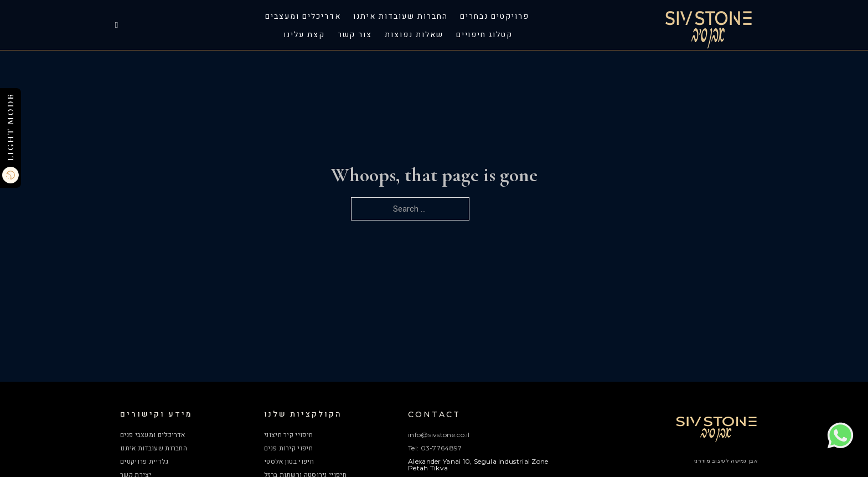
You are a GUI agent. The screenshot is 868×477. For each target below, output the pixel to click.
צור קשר (355, 35)
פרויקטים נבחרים (494, 17)
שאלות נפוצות (414, 35)
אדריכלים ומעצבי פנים (153, 435)
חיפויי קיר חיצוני (288, 435)
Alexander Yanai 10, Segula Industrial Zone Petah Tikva (478, 465)
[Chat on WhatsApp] (840, 447)
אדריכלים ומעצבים (303, 17)
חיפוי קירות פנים (288, 448)
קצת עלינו (304, 35)
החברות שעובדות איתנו (400, 17)
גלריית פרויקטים (144, 461)
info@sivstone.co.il (439, 435)
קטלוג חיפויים (484, 35)
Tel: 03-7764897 (435, 448)
